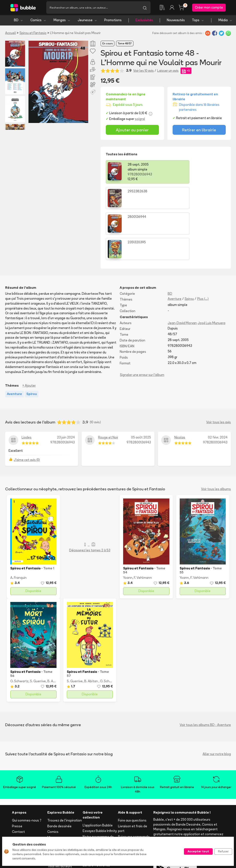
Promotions (113, 21)
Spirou (189, 248)
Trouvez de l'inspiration (65, 770)
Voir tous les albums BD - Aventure (205, 674)
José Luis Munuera (211, 273)
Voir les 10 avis (143, 71)
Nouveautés (176, 21)
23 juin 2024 (66, 387)
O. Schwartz (19, 631)
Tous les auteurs (60, 816)
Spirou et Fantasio (33, 34)
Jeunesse (87, 21)
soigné (140, 120)
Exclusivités (144, 21)
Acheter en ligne (130, 792)
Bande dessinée (59, 776)
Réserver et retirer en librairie (134, 800)
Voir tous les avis (219, 372)
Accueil (10, 34)
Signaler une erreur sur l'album (142, 324)
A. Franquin (18, 528)
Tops (198, 21)
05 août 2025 (141, 387)
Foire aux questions (132, 770)
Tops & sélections (61, 804)
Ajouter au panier (132, 130)
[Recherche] (93, 8)
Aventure (175, 248)
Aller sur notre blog (217, 704)
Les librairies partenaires (92, 828)
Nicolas (180, 387)
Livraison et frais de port (133, 778)
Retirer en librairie (199, 130)
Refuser (223, 851)
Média (225, 21)
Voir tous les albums (216, 439)
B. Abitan (54, 631)
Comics (38, 21)
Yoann (128, 528)
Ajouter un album (95, 797)
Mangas (62, 21)
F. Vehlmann (143, 528)
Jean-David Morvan (182, 273)
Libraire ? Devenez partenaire (96, 817)
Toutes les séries (60, 810)
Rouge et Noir (108, 387)
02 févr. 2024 (218, 387)
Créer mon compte (209, 8)
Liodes (27, 387)
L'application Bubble (98, 775)
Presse (17, 776)
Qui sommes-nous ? (27, 770)
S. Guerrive (38, 631)
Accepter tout (198, 851)
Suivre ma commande (134, 786)
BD (19, 21)
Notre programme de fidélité (98, 789)
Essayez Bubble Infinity (100, 781)
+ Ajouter (29, 335)
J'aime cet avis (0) (27, 409)
